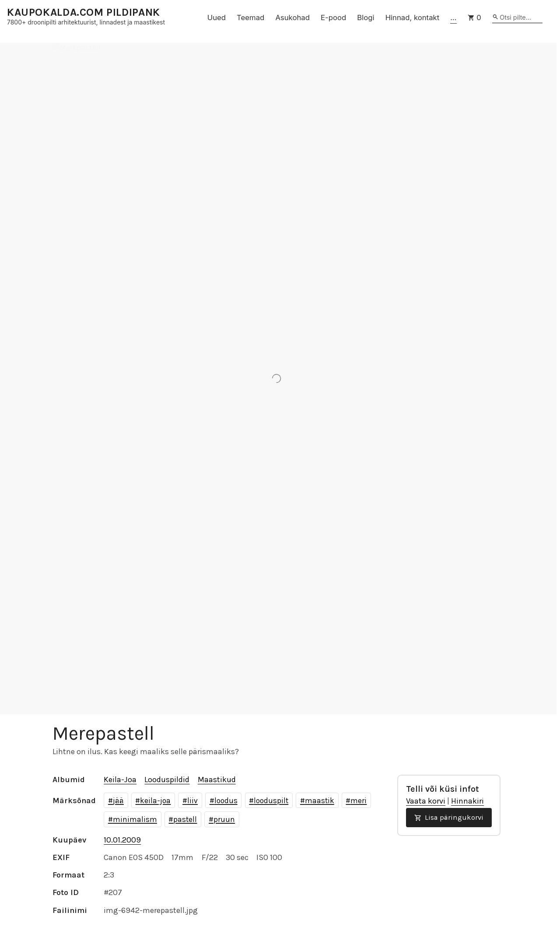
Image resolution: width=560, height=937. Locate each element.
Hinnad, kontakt (413, 17)
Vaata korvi (426, 801)
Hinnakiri (467, 801)
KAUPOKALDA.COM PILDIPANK (84, 12)
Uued (217, 17)
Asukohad (292, 17)
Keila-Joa (120, 780)
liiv (192, 801)
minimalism (135, 819)
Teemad (250, 17)
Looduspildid (167, 780)
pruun (224, 819)
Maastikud (217, 780)
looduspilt (271, 801)
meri (359, 801)
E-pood (333, 17)
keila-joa (155, 801)
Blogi (366, 17)
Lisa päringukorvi (449, 817)
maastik (320, 801)
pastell (185, 819)
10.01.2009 (122, 840)
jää (118, 801)
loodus (226, 801)
